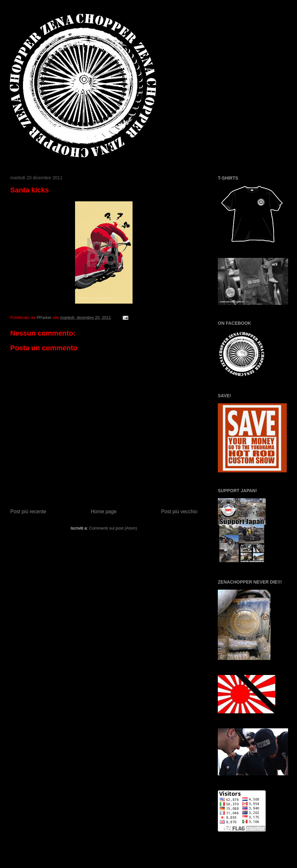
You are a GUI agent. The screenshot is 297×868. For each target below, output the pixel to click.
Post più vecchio (179, 511)
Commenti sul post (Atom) (113, 528)
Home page (104, 511)
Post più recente (28, 511)
